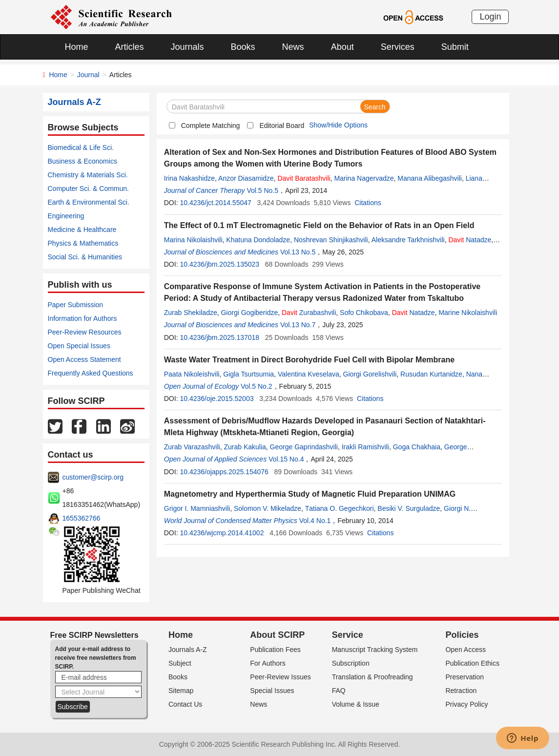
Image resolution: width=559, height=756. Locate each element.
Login (490, 17)
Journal (88, 75)
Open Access (466, 650)
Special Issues (272, 691)
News (293, 47)
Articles (130, 47)
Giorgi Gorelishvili (370, 374)
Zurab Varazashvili (192, 447)
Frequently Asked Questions (91, 373)
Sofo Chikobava (364, 313)
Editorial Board (282, 126)
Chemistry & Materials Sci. (88, 175)
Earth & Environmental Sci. (89, 202)
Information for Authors (83, 318)
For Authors (268, 663)
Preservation (465, 677)
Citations (368, 203)
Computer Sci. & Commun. (89, 189)
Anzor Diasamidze (246, 178)
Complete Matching (211, 126)
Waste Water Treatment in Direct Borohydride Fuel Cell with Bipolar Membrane (309, 360)
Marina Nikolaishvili (193, 240)
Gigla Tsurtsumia (248, 374)
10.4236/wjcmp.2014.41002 (222, 533)
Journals (187, 47)
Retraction (461, 691)
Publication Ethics (472, 663)
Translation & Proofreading (373, 677)
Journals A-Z (188, 650)
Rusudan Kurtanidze (431, 374)
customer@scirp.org (93, 477)
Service (348, 635)
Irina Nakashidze (189, 178)
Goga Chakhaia (417, 447)
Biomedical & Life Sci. (81, 147)
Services (398, 47)
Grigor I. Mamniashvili (197, 508)
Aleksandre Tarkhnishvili (408, 240)
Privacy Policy (466, 704)
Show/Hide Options (338, 125)
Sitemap (181, 691)
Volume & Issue (356, 704)
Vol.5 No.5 (262, 190)
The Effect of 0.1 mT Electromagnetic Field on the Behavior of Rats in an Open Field (319, 225)
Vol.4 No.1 (315, 521)
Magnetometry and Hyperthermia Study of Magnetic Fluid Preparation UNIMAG (310, 494)
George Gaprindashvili (304, 447)
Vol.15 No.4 (286, 459)
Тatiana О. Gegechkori (340, 508)
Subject (180, 663)
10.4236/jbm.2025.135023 (219, 264)
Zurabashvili (309, 313)
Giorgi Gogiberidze (249, 313)
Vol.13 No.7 (298, 325)
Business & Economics (83, 161)
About (342, 47)
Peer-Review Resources (85, 332)
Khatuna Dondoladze (258, 240)
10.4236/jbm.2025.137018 (219, 337)
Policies (462, 635)
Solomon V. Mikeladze (268, 508)
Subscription (351, 663)
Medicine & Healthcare (82, 230)
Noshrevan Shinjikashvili (331, 240)
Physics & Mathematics (83, 243)
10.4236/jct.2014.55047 (215, 203)
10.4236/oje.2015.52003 (217, 399)
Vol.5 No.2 (257, 386)
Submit (455, 47)
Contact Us (185, 704)
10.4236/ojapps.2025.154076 (224, 472)
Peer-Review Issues (280, 677)
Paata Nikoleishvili (192, 374)
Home (77, 47)
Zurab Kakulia (245, 447)
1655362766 (82, 518)
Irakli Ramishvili (365, 447)
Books (243, 47)
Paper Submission (76, 305)
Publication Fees (275, 650)
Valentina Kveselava (309, 374)
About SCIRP (277, 635)
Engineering (66, 216)
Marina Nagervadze (364, 178)
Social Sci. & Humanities (85, 257)
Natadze (470, 240)
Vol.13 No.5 (298, 252)
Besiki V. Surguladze (409, 508)
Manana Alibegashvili (430, 178)
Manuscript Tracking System (375, 650)
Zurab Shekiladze (191, 313)
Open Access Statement (84, 359)
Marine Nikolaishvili (468, 313)
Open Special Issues (79, 346)
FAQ (339, 691)
